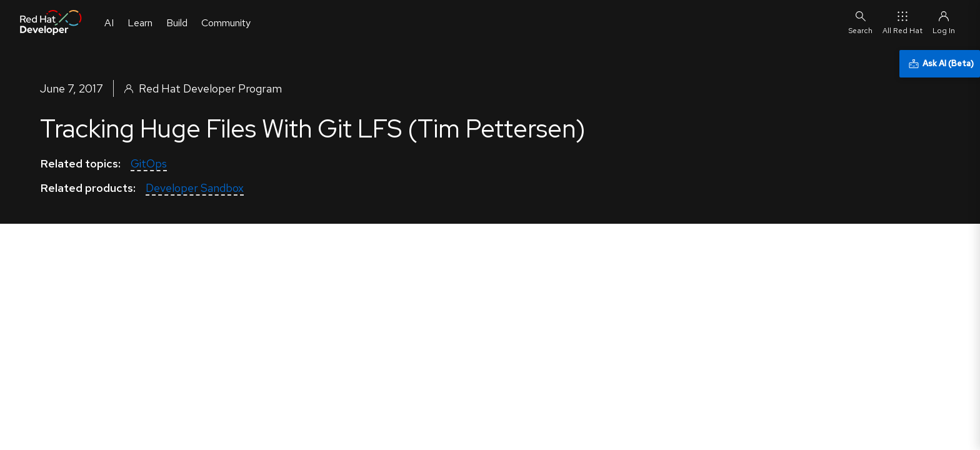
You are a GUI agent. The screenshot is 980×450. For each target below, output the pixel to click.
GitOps (149, 163)
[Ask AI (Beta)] (940, 64)
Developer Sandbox (195, 188)
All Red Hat (902, 22)
